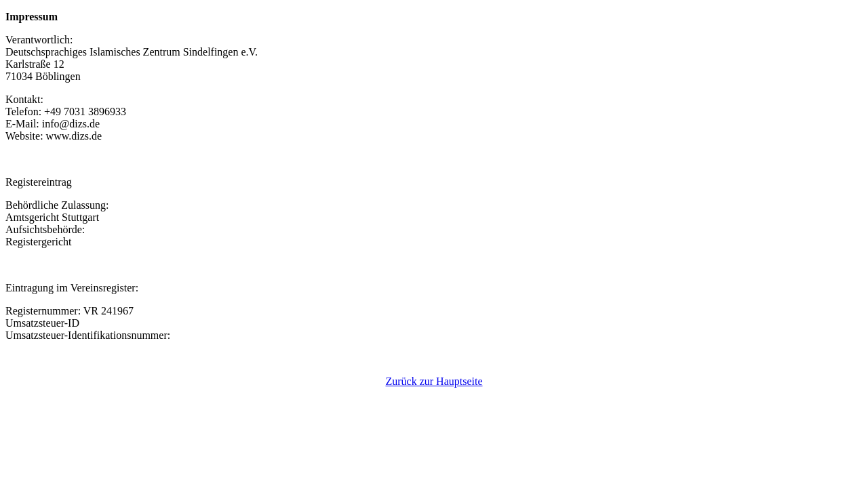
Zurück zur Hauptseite (434, 381)
